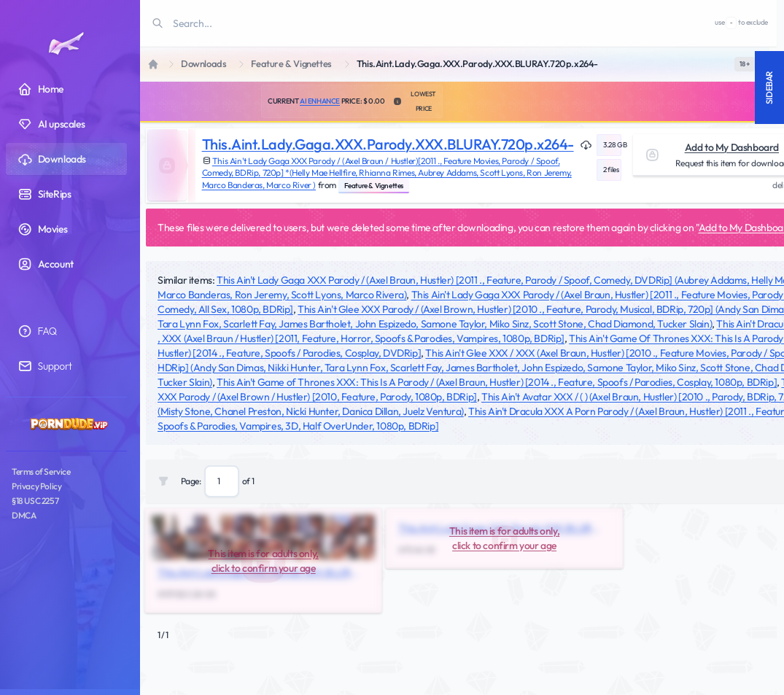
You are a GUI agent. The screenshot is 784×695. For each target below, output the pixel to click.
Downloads (203, 64)
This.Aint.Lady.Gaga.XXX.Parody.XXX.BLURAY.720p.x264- (388, 144)
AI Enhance (320, 101)
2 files (611, 170)
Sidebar (769, 88)
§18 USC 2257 (35, 501)
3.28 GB (612, 145)
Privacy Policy (36, 486)
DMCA (24, 515)
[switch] (745, 64)
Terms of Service (41, 471)
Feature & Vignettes (291, 64)
